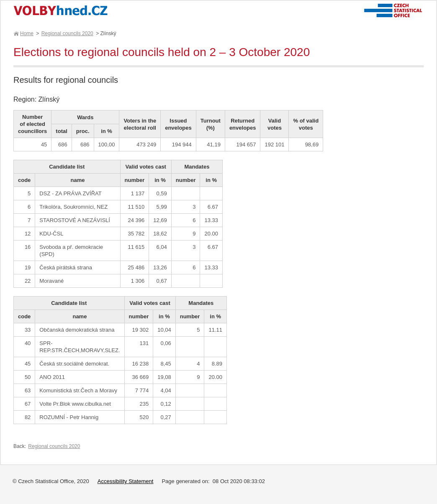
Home (26, 33)
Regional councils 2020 (67, 33)
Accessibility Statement (126, 481)
